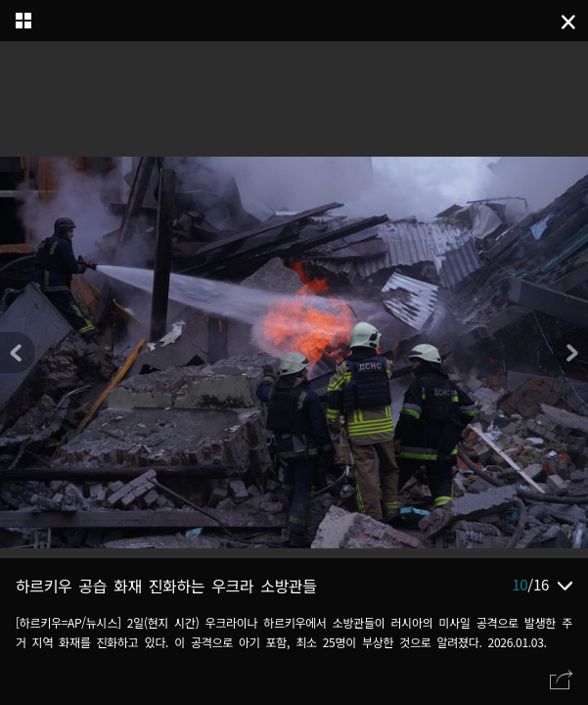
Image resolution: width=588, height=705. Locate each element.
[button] (570, 352)
